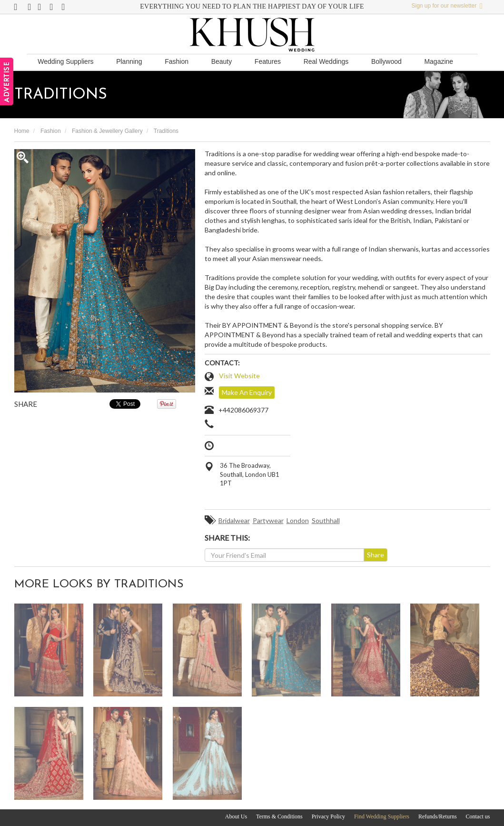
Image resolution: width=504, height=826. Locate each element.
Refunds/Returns (438, 816)
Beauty (222, 61)
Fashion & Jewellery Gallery (107, 131)
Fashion (177, 61)
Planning (129, 61)
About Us (236, 816)
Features (268, 61)
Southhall (326, 520)
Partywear (268, 520)
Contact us (478, 816)
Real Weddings (326, 61)
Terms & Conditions (279, 816)
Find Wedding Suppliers (382, 816)
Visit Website (239, 376)
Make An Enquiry (247, 392)
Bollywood (386, 61)
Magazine (439, 61)
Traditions (166, 131)
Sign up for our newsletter (447, 6)
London (298, 520)
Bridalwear (234, 520)
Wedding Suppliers (65, 61)
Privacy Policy (328, 816)
